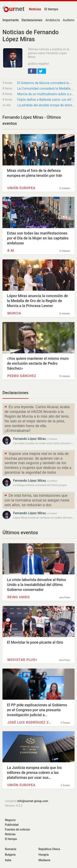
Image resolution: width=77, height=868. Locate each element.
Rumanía (11, 849)
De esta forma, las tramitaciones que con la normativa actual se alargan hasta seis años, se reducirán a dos (37, 500)
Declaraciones (16, 393)
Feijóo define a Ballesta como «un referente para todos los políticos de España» (46, 100)
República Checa (49, 849)
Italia (8, 860)
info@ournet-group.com (33, 801)
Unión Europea (21, 188)
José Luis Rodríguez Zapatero (29, 722)
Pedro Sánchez (22, 376)
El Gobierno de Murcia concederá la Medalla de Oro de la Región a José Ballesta (46, 83)
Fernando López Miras (29, 439)
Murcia (14, 313)
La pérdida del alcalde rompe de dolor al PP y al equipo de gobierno (46, 105)
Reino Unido (19, 597)
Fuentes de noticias (17, 829)
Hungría (44, 855)
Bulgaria (10, 855)
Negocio (10, 820)
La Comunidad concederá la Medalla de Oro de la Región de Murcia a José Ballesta (46, 88)
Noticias (35, 9)
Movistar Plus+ (22, 660)
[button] (32, 71)
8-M (11, 251)
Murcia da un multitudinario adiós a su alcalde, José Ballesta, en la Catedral (46, 94)
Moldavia (44, 860)
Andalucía (53, 20)
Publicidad (12, 825)
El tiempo (51, 9)
